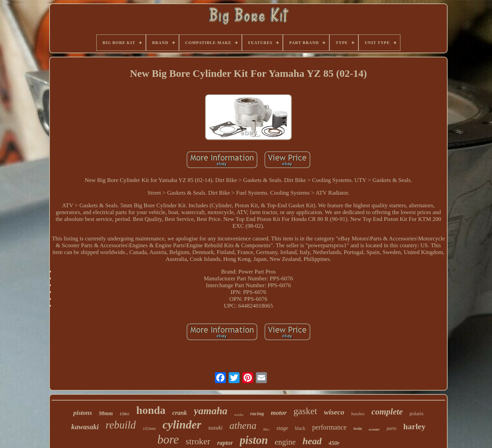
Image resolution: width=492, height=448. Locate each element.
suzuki (215, 428)
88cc (266, 429)
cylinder (182, 425)
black (300, 428)
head (312, 441)
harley (414, 426)
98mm (106, 413)
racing (257, 414)
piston (254, 440)
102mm (149, 428)
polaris (417, 414)
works (239, 415)
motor (279, 413)
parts (391, 428)
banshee (358, 414)
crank (180, 413)
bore (168, 440)
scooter (374, 429)
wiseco (334, 412)
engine (285, 442)
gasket (305, 411)
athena (243, 425)
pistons (83, 413)
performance (329, 427)
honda (151, 410)
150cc (125, 414)
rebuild (121, 425)
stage (282, 428)
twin (358, 428)
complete (387, 412)
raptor (225, 443)
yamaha (210, 411)
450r (334, 443)
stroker (198, 441)
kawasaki (85, 427)
